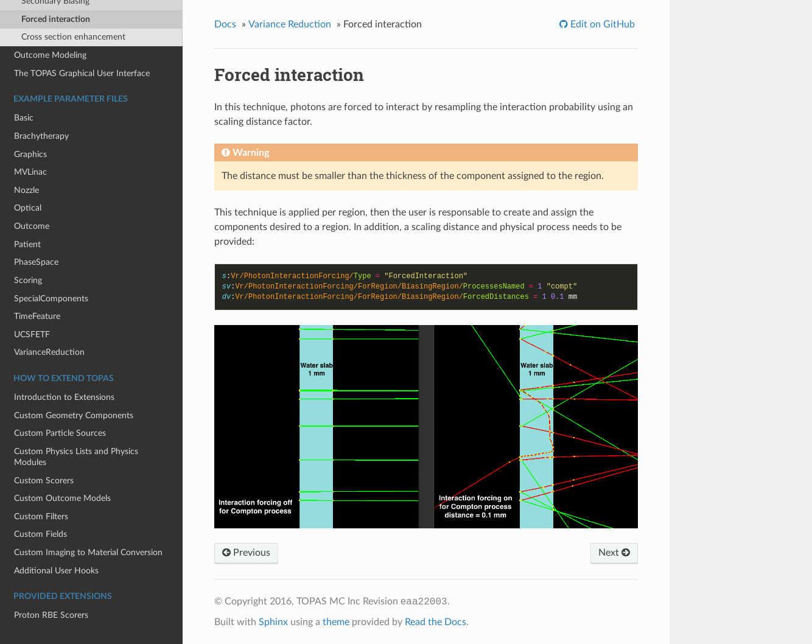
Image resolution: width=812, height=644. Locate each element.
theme (336, 622)
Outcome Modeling (50, 55)
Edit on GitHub (601, 24)
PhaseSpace (36, 262)
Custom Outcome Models (62, 498)
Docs (225, 24)
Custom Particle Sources (60, 433)
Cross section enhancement (73, 37)
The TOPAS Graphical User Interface (82, 73)
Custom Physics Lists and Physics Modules (76, 457)
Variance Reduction (290, 24)
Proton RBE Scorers (51, 615)
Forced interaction (56, 19)
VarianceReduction (49, 352)
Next (614, 553)
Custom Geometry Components (74, 415)
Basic (24, 118)
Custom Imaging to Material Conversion (88, 552)
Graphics (30, 154)
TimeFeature (37, 316)
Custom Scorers (44, 481)
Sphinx (273, 622)
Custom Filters (41, 516)
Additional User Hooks (56, 571)
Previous (246, 553)
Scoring (28, 280)
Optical (28, 208)
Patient (27, 244)
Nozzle (26, 190)
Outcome (32, 226)
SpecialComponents (51, 299)
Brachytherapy (41, 136)
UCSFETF (32, 334)
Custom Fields (40, 534)
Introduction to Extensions (64, 397)
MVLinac (30, 172)
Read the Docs (436, 622)
